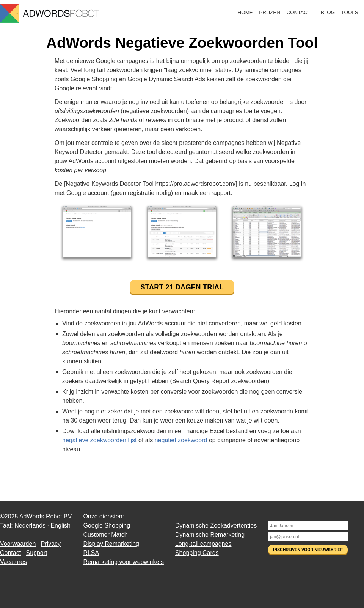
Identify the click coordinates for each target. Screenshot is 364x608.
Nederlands (30, 526)
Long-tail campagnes (203, 544)
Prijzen (270, 12)
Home (245, 12)
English (60, 526)
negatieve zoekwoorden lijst (100, 440)
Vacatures (13, 562)
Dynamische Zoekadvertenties (216, 526)
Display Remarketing (111, 544)
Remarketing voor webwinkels (123, 562)
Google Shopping (107, 526)
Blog (328, 12)
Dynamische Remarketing (210, 535)
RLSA (91, 553)
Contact (299, 12)
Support (36, 553)
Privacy (51, 544)
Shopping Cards (197, 553)
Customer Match (105, 535)
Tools (350, 12)
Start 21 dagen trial (182, 287)
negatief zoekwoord (181, 440)
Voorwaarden (18, 544)
